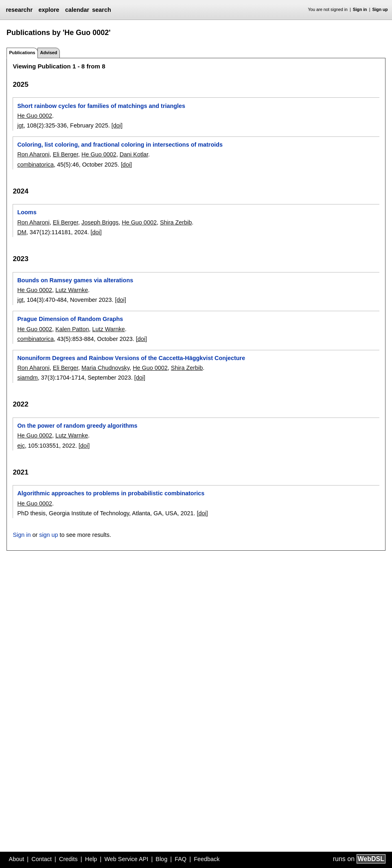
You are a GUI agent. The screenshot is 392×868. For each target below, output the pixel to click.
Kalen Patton (72, 329)
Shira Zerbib (176, 222)
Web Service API (126, 859)
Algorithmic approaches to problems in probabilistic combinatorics (111, 493)
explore (49, 10)
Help (91, 859)
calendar (77, 10)
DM (22, 232)
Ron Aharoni (33, 154)
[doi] (117, 125)
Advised (48, 53)
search (101, 10)
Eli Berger (66, 154)
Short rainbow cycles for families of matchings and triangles (101, 106)
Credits (68, 859)
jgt (20, 125)
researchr (19, 10)
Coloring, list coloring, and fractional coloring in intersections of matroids (120, 145)
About (17, 859)
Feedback (207, 859)
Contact (42, 859)
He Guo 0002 (35, 116)
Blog (161, 859)
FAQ (181, 859)
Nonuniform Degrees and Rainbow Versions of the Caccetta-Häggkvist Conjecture (131, 358)
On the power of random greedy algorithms (77, 426)
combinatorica (35, 165)
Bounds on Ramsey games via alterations (75, 280)
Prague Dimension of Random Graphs (70, 319)
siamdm (27, 378)
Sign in (360, 10)
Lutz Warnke (72, 290)
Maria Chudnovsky (105, 368)
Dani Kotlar (134, 154)
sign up (48, 535)
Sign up (380, 10)
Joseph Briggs (100, 222)
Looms (27, 212)
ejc (21, 446)
